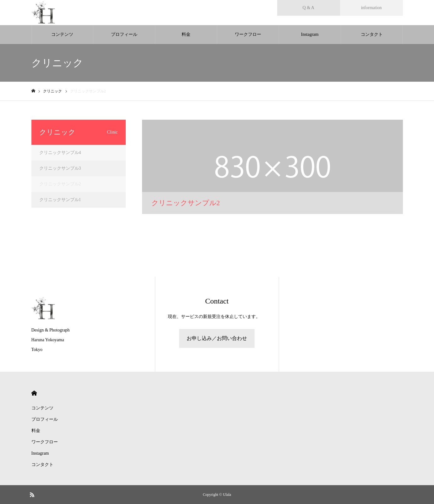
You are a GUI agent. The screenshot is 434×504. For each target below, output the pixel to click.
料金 (186, 34)
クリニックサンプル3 (60, 168)
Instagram (310, 34)
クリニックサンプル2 (60, 184)
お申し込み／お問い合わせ (217, 338)
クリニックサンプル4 (60, 153)
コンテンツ (62, 34)
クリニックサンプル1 (60, 200)
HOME (34, 393)
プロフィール (124, 34)
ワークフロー (248, 34)
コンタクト (372, 34)
